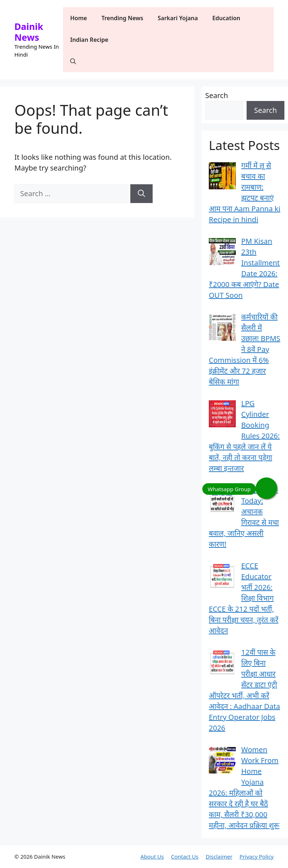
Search (217, 95)
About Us (152, 856)
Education (226, 18)
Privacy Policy (256, 856)
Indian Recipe (89, 40)
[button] (73, 61)
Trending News (122, 18)
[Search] (141, 194)
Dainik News (29, 32)
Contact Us (185, 856)
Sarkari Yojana (178, 18)
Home (79, 18)
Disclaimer (219, 856)
